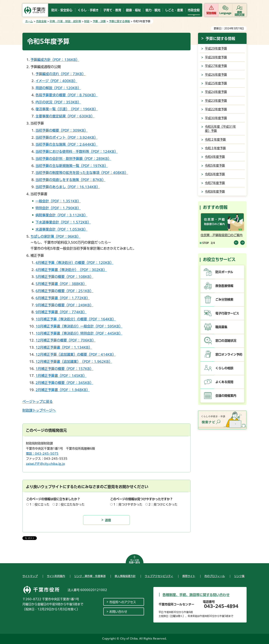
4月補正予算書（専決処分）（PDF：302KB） (71, 270)
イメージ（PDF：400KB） (56, 81)
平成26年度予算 (216, 75)
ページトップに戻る (38, 402)
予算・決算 (99, 21)
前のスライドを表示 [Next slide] (242, 243)
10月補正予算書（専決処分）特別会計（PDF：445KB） (79, 333)
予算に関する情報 (119, 21)
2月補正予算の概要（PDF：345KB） (64, 383)
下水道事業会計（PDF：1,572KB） (63, 222)
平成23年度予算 (216, 101)
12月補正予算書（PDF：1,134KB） (64, 347)
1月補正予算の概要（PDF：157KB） (64, 369)
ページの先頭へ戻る (134, 561)
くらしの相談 (224, 368)
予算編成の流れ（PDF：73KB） (60, 74)
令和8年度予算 (215, 192)
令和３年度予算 (215, 148)
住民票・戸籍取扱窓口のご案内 (222, 235)
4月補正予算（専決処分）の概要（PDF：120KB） (74, 263)
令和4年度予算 (215, 157)
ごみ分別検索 (224, 299)
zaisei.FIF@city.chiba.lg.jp (45, 464)
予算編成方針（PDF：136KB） (55, 60)
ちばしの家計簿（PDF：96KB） (55, 236)
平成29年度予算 (216, 48)
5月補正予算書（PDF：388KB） (61, 284)
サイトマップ (30, 576)
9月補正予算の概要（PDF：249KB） (64, 305)
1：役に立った (40, 504)
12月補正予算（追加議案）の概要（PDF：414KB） (76, 354)
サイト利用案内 (56, 576)
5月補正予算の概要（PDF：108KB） (64, 277)
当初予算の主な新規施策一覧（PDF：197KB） (72, 166)
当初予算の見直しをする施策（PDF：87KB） (70, 180)
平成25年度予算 (216, 83)
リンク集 (239, 576)
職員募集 (221, 327)
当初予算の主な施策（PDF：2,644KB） (67, 144)
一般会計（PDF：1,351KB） (58, 201)
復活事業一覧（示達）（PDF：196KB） (67, 109)
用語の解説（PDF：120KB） (58, 88)
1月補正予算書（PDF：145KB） (61, 376)
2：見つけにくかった (163, 504)
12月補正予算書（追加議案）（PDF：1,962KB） (74, 362)
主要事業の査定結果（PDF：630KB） (65, 116)
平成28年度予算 (216, 57)
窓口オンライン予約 (229, 354)
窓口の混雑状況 (226, 341)
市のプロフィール (215, 576)
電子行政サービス (227, 313)
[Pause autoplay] (204, 243)
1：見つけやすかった (128, 504)
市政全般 (41, 21)
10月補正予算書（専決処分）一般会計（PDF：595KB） (79, 326)
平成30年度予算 (216, 118)
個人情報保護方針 (125, 576)
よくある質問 (224, 382)
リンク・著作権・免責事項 (90, 576)
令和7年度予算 (215, 183)
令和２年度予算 (215, 140)
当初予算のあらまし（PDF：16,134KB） (68, 187)
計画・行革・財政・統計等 (65, 21)
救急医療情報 (224, 286)
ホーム (29, 21)
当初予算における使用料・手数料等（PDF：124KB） (77, 152)
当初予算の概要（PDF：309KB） (62, 130)
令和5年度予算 (215, 166)
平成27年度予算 (216, 66)
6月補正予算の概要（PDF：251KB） (64, 291)
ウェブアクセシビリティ (159, 576)
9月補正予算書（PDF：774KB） (61, 312)
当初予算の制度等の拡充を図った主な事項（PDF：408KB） (82, 173)
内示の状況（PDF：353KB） (58, 102)
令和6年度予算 (215, 174)
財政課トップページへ (39, 410)
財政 (87, 21)
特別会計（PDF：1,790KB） (58, 208)
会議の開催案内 (226, 396)
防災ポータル (224, 272)
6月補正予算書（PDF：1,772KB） (63, 298)
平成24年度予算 (216, 92)
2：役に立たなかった (70, 504)
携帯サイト (189, 576)
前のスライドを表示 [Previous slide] (236, 243)
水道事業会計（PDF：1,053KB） (61, 229)
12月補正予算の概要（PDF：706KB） (65, 340)
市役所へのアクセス (123, 602)
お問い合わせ (118, 612)
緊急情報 (211, 13)
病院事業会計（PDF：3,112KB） (61, 215)
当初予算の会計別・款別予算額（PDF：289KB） (73, 159)
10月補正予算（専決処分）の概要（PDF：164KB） (76, 319)
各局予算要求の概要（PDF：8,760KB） (67, 95)
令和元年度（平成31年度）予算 (220, 129)
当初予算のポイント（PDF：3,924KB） (67, 137)
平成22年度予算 (216, 109)
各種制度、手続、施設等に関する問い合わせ (196, 595)
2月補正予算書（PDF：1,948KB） (63, 390)
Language (225, 13)
